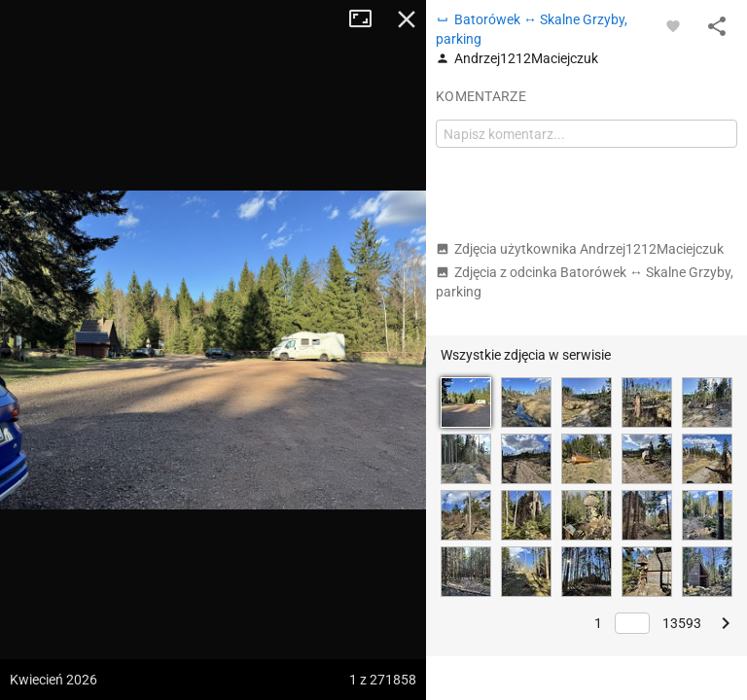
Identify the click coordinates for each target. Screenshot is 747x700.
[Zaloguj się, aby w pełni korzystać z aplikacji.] (673, 25)
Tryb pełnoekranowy (368, 19)
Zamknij (407, 19)
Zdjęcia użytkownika (580, 249)
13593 (682, 623)
